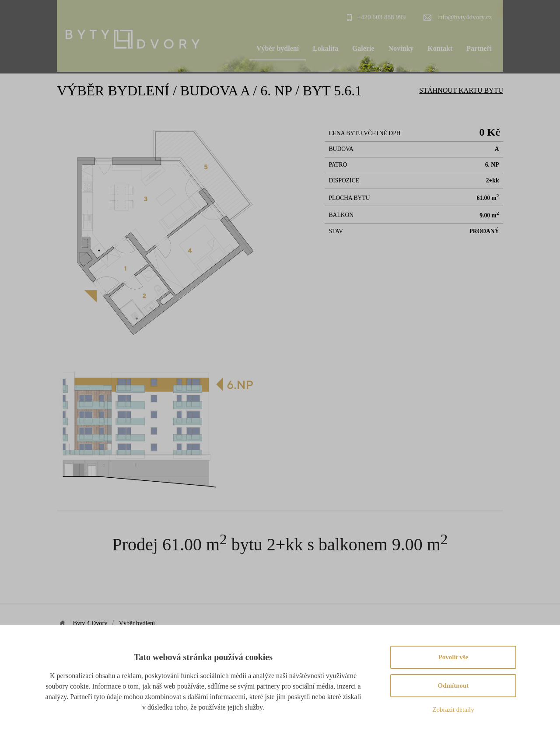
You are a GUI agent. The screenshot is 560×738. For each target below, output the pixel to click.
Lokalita (325, 48)
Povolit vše (453, 657)
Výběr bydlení (278, 48)
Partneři (479, 48)
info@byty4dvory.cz (464, 17)
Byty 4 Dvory (90, 623)
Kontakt (440, 48)
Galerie (363, 48)
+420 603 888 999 (381, 17)
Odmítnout (453, 686)
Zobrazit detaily (453, 710)
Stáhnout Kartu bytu (461, 90)
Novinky (401, 48)
